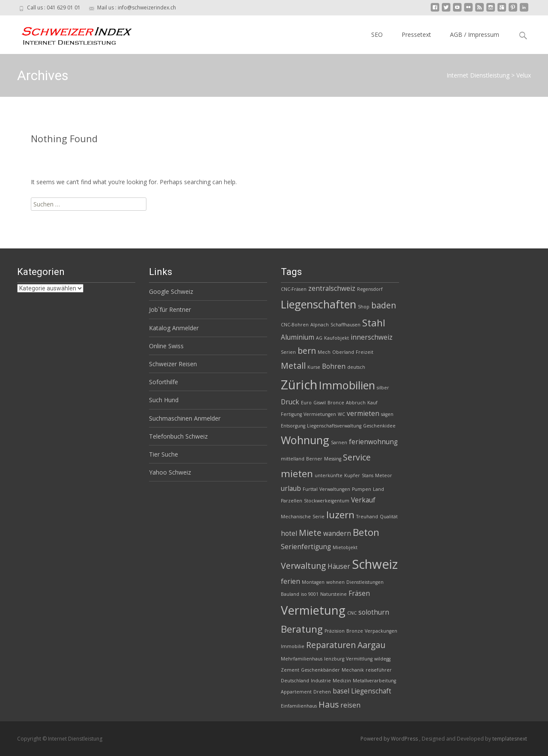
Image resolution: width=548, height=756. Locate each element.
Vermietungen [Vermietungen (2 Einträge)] (320, 414)
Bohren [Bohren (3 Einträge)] (334, 366)
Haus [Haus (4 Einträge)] (329, 704)
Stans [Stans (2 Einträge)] (368, 475)
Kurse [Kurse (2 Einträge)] (314, 367)
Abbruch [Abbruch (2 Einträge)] (356, 403)
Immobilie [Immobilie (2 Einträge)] (293, 646)
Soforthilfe (164, 382)
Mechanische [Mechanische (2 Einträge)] (296, 517)
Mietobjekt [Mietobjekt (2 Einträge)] (345, 547)
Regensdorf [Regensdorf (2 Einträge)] (370, 289)
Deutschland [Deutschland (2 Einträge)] (295, 681)
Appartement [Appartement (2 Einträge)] (296, 692)
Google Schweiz (171, 291)
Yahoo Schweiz (170, 472)
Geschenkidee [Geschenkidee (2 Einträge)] (379, 426)
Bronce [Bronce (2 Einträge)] (336, 403)
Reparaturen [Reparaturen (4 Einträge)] (331, 645)
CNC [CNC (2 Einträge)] (352, 613)
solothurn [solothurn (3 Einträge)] (374, 612)
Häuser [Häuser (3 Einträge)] (339, 566)
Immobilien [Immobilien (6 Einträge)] (347, 385)
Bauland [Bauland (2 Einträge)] (290, 594)
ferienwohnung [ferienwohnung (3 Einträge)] (373, 442)
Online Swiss (166, 346)
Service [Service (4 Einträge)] (357, 457)
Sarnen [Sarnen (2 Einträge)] (339, 442)
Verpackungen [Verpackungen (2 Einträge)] (381, 631)
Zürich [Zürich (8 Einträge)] (299, 385)
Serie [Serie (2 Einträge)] (319, 517)
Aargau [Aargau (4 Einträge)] (371, 645)
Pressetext (416, 34)
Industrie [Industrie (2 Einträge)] (321, 681)
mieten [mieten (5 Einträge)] (297, 474)
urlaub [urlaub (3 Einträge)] (291, 489)
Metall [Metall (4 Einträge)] (293, 366)
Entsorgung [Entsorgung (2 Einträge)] (293, 426)
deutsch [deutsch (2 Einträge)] (356, 367)
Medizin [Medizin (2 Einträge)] (342, 681)
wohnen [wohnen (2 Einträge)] (335, 582)
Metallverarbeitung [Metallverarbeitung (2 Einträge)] (374, 681)
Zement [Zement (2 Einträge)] (290, 670)
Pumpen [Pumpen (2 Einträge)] (362, 489)
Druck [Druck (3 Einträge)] (290, 402)
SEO (377, 34)
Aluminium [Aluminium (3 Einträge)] (298, 337)
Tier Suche (164, 454)
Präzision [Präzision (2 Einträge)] (335, 631)
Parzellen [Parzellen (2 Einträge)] (292, 501)
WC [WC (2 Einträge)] (341, 414)
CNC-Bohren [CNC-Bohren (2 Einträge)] (295, 325)
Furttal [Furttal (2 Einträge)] (310, 489)
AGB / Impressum (475, 34)
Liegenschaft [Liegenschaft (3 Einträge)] (371, 691)
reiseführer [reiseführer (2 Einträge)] (379, 670)
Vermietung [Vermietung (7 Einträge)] (313, 610)
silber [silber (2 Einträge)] (383, 388)
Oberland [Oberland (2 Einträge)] (343, 352)
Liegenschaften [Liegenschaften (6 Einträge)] (319, 304)
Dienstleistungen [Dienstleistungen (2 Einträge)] (365, 582)
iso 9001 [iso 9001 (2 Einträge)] (310, 594)
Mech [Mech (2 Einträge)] (324, 352)
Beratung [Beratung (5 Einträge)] (302, 629)
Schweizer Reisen (173, 364)
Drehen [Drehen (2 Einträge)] (322, 692)
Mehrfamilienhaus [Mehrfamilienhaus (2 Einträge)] (302, 659)
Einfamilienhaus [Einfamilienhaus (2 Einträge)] (299, 706)
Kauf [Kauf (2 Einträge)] (372, 403)
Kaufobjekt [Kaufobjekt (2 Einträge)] (337, 338)
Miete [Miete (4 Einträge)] (310, 533)
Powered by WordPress (390, 739)
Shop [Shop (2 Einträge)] (364, 307)
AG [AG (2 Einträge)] (319, 338)
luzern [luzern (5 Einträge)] (340, 515)
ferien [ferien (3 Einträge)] (290, 581)
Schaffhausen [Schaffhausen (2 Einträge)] (345, 325)
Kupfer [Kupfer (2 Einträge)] (352, 475)
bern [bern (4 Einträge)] (307, 351)
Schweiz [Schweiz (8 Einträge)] (375, 564)
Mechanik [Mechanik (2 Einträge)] (353, 670)
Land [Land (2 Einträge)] (378, 489)
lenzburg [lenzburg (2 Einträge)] (334, 659)
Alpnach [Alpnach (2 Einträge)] (320, 325)
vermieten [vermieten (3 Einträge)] (363, 414)
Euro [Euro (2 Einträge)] (306, 403)
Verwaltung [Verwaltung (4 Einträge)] (303, 566)
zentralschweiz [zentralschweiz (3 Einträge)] (332, 288)
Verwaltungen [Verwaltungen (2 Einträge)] (335, 489)
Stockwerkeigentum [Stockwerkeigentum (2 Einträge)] (327, 501)
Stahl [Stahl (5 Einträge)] (374, 323)
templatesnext (510, 739)
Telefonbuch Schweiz (178, 436)
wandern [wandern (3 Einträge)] (337, 533)
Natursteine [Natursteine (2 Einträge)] (334, 594)
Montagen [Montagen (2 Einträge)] (313, 582)
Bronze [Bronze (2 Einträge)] (355, 631)
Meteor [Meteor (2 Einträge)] (384, 475)
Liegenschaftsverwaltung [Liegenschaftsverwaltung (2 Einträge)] (334, 426)
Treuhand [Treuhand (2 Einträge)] (367, 517)
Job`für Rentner (170, 309)
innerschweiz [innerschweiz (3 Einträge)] (372, 337)
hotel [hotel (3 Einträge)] (289, 533)
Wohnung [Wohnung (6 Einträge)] (305, 440)
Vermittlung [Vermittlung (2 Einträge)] (359, 659)
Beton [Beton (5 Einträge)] (366, 532)
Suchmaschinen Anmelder (185, 418)
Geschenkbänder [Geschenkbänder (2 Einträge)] (320, 670)
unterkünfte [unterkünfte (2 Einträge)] (329, 475)
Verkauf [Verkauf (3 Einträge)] (363, 500)
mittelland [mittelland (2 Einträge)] (293, 459)
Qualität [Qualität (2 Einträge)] (389, 517)
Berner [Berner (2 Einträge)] (314, 459)
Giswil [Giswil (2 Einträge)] (320, 403)
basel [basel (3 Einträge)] (341, 691)
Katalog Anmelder (174, 328)
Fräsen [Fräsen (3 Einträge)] (359, 593)
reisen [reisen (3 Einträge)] (350, 705)
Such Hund (164, 400)
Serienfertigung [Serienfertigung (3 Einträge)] (306, 547)
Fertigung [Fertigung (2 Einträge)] (291, 414)
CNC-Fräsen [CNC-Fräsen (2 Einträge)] (294, 289)
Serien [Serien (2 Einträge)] (288, 352)
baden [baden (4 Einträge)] (384, 305)
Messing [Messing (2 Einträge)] (333, 459)
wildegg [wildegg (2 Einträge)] (382, 659)
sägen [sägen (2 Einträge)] (387, 414)
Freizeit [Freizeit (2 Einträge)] (365, 352)
